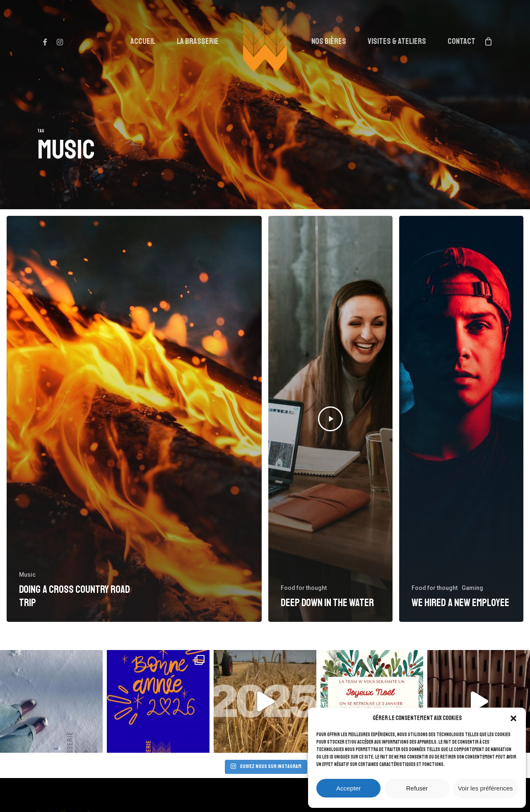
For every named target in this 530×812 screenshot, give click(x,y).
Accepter (348, 788)
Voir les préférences (485, 788)
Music (27, 575)
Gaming (472, 588)
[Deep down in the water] (330, 419)
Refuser (417, 788)
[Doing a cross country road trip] (134, 419)
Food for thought (304, 588)
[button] (513, 718)
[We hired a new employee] (461, 419)
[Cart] (488, 41)
